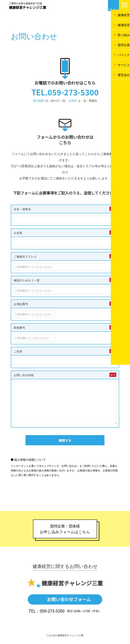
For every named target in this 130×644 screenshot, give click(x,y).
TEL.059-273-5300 (65, 92)
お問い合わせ (114, 9)
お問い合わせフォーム (69, 603)
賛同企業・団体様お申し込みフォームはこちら (65, 532)
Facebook (102, 6)
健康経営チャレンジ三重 (28, 6)
